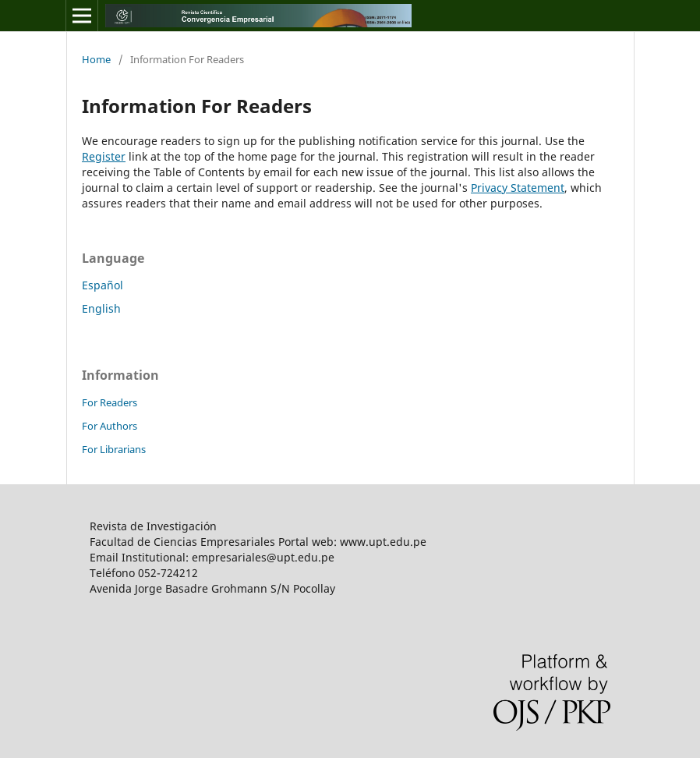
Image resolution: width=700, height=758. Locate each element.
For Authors (110, 426)
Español (103, 285)
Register (104, 156)
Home (96, 59)
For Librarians (114, 449)
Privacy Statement (518, 188)
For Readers (110, 402)
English (101, 308)
